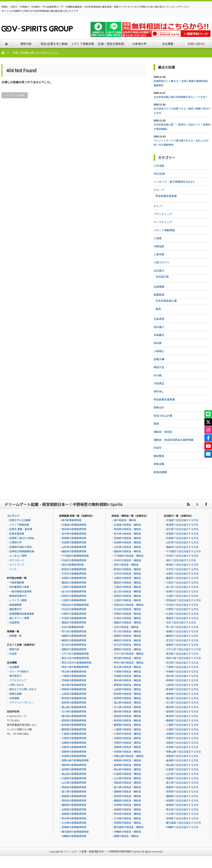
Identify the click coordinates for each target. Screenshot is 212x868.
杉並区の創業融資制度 (74, 618)
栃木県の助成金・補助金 (127, 680)
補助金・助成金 (163, 432)
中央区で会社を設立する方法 (182, 556)
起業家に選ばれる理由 (22, 538)
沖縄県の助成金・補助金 (127, 832)
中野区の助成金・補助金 (127, 614)
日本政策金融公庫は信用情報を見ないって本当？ (181, 97)
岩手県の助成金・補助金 (127, 534)
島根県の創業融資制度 (74, 769)
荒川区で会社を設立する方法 (182, 627)
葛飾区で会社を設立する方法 (182, 645)
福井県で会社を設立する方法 (182, 707)
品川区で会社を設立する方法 (182, 587)
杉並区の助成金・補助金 (127, 618)
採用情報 (14, 698)
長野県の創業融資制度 (74, 702)
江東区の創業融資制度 (74, 587)
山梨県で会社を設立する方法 (182, 685)
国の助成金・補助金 (125, 520)
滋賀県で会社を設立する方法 (182, 743)
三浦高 (158, 238)
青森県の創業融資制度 (74, 529)
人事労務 (159, 254)
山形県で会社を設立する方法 (182, 542)
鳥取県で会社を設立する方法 (182, 756)
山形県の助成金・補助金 (127, 547)
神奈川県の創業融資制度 (75, 667)
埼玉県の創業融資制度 (74, 671)
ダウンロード (17, 560)
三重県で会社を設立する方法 (182, 725)
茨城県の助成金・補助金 (127, 676)
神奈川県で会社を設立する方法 (183, 658)
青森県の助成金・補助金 (127, 529)
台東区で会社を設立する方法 (182, 573)
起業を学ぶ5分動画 (20, 520)
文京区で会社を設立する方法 (182, 569)
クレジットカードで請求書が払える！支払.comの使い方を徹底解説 (181, 143)
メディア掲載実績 (19, 525)
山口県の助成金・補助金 (127, 778)
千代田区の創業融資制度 (75, 556)
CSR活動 (159, 166)
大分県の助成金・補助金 (127, 818)
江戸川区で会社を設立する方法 (183, 649)
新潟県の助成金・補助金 (127, 694)
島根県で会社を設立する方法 (182, 760)
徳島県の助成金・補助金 (127, 783)
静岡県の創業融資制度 (74, 729)
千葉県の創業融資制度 (74, 676)
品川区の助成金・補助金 (127, 591)
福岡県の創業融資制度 (74, 805)
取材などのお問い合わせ (23, 689)
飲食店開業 (160, 472)
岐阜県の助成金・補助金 (127, 720)
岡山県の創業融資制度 (74, 774)
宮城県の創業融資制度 (74, 538)
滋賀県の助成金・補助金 (127, 747)
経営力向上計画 (163, 416)
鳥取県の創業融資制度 (74, 765)
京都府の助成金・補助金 (127, 743)
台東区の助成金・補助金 (127, 578)
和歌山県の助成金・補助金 (129, 756)
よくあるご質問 (18, 556)
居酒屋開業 (15, 605)
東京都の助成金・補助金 (127, 658)
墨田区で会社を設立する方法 (182, 578)
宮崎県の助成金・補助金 (127, 823)
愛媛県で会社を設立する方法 (182, 787)
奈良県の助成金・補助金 (127, 752)
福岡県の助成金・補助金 (127, 800)
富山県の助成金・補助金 (127, 702)
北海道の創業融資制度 (74, 525)
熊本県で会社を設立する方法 (182, 809)
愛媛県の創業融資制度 (74, 796)
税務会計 (159, 407)
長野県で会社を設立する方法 (182, 694)
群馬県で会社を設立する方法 (182, 680)
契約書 (158, 343)
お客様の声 (15, 542)
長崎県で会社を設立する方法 (182, 805)
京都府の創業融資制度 (74, 747)
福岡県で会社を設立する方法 (182, 796)
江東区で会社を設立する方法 (182, 582)
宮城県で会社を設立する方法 (182, 534)
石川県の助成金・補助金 (127, 707)
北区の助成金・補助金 (126, 627)
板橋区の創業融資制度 (74, 636)
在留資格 (159, 319)
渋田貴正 (159, 383)
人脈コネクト (162, 262)
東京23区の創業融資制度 (75, 658)
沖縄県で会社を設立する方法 (182, 827)
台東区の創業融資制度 (74, 578)
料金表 (13, 654)
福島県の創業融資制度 (74, 551)
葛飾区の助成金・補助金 (127, 649)
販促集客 (159, 456)
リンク (13, 569)
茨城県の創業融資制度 (74, 680)
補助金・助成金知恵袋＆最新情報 (174, 440)
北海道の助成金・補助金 (127, 525)
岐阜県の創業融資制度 (74, 725)
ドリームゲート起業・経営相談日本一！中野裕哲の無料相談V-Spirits (102, 851)
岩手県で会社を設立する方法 (182, 529)
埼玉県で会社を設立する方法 (182, 663)
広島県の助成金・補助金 (127, 774)
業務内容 (14, 649)
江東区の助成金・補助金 (127, 587)
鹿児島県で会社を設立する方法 (183, 823)
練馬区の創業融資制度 (74, 640)
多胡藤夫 (159, 335)
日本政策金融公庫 (166, 301)
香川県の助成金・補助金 (127, 787)
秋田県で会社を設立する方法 (182, 538)
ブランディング (163, 214)
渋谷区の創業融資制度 (74, 609)
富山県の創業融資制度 (74, 707)
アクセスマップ (18, 680)
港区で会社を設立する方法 (181, 560)
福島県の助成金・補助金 (127, 551)
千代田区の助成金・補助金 (129, 556)
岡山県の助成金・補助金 (127, 769)
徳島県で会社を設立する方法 (182, 778)
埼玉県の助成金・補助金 (127, 667)
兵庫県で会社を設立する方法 (182, 734)
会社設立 (159, 270)
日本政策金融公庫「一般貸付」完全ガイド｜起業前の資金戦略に (182, 127)
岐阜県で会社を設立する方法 (182, 716)
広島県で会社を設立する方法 (182, 769)
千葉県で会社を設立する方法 (182, 667)
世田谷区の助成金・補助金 (129, 605)
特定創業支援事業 (166, 196)
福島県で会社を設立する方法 (182, 547)
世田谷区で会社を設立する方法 (183, 600)
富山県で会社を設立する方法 (182, 698)
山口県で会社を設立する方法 (182, 774)
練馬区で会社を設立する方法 (182, 636)
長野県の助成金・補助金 (127, 698)
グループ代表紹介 (19, 671)
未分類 (158, 375)
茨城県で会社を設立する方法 (182, 671)
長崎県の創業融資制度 (74, 814)
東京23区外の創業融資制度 (77, 663)
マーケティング (163, 222)
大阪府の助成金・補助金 (127, 734)
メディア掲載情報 (164, 230)
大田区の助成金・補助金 (127, 600)
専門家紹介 (15, 676)
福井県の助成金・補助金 (127, 711)
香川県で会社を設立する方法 (182, 783)
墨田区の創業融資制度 (74, 582)
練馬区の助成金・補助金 (127, 640)
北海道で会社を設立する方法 (182, 520)
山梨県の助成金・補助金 (127, 689)
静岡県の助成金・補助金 (127, 725)
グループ (159, 190)
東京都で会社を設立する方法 (182, 654)
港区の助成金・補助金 (126, 565)
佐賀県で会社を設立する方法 (182, 800)
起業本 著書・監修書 (21, 529)
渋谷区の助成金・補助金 (127, 609)
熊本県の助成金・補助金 (127, 814)
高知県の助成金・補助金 (127, 796)
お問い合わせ (17, 685)
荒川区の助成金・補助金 (127, 631)
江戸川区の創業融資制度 (75, 654)
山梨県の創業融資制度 (74, 694)
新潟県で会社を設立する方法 (182, 689)
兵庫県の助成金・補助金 (127, 738)
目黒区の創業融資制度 (74, 596)
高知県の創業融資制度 (74, 800)
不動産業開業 (17, 582)
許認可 (158, 448)
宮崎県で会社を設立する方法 (182, 818)
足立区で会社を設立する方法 (182, 640)
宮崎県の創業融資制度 (74, 827)
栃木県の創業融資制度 (74, 685)
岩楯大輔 (159, 359)
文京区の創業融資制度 (74, 573)
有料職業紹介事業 (19, 587)
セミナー (159, 206)
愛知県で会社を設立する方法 (182, 711)
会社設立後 (162, 277)
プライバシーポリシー (22, 702)
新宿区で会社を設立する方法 (182, 565)
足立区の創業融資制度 (74, 645)
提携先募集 (15, 694)
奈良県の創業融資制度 (74, 756)
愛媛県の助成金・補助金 (127, 791)
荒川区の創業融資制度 (74, 631)
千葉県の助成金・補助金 (127, 671)
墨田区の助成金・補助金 (127, 582)
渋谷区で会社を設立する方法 (182, 605)
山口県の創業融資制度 (74, 783)
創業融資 (159, 295)
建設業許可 (15, 609)
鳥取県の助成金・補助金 (127, 760)
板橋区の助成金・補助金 (127, 636)
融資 (158, 309)
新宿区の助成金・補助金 (127, 569)
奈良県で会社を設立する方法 (182, 747)
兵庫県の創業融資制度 (74, 743)
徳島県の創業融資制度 (74, 787)
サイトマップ (17, 565)
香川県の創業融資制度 (74, 791)
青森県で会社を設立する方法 (182, 525)
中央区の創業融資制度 (74, 560)
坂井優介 (159, 327)
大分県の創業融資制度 (74, 823)
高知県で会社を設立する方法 (182, 791)
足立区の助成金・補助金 (127, 645)
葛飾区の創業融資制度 (74, 649)
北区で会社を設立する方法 (181, 622)
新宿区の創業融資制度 (74, 569)
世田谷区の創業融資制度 (75, 605)
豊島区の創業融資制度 (74, 622)
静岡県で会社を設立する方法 (182, 720)
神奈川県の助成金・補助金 (129, 663)
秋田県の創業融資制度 (74, 542)
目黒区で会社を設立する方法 (182, 591)
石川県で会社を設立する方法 (182, 702)
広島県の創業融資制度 (74, 778)
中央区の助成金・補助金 (127, 560)
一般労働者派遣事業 (20, 591)
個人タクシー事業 (19, 618)
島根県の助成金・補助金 (127, 765)
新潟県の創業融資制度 (74, 698)
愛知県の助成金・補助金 (127, 716)
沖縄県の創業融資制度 (74, 836)
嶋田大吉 (159, 367)
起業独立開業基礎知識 (22, 551)
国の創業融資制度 (71, 520)
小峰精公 (159, 351)
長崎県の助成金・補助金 (127, 809)
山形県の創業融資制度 (74, 547)
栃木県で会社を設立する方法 (182, 676)
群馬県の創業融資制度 (74, 689)
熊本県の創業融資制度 (74, 818)
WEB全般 (159, 174)
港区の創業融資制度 (73, 565)
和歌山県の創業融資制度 (75, 760)
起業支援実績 (17, 534)
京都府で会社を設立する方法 (182, 738)
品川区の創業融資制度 (74, 591)
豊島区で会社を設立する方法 (182, 618)
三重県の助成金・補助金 (127, 729)
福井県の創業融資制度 (74, 716)
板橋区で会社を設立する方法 (182, 631)
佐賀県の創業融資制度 (74, 809)
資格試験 (159, 464)
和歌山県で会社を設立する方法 (183, 752)
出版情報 (159, 287)
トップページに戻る (15, 95)
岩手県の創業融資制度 (74, 534)
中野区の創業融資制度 (74, 614)
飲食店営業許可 (18, 596)
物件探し (159, 391)
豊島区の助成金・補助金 (127, 622)
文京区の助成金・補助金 (127, 573)
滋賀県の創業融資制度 (74, 752)
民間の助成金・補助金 (126, 836)
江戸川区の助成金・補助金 (129, 654)
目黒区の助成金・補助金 (127, 596)
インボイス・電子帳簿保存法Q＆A (174, 182)
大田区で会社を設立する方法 (182, 596)
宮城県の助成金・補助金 (127, 538)
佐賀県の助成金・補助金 (127, 805)
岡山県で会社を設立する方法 (182, 765)
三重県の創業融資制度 (74, 734)
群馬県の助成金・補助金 (127, 685)
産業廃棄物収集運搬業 (22, 614)
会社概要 (14, 667)
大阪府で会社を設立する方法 (182, 729)
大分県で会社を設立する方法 (182, 814)
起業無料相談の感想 (20, 547)
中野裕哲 (159, 246)
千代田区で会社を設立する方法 (183, 551)
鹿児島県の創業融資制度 (75, 832)
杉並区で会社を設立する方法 (182, 614)
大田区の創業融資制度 (74, 600)
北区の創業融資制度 (73, 627)
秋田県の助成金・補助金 (127, 542)
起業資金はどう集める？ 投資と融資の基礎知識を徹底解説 (181, 83)
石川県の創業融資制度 (74, 711)
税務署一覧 (15, 636)
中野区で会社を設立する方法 (182, 609)
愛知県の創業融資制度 (74, 720)
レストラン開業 (18, 600)
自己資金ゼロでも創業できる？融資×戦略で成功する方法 (182, 111)
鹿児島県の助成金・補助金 (129, 827)
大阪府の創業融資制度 (74, 738)
